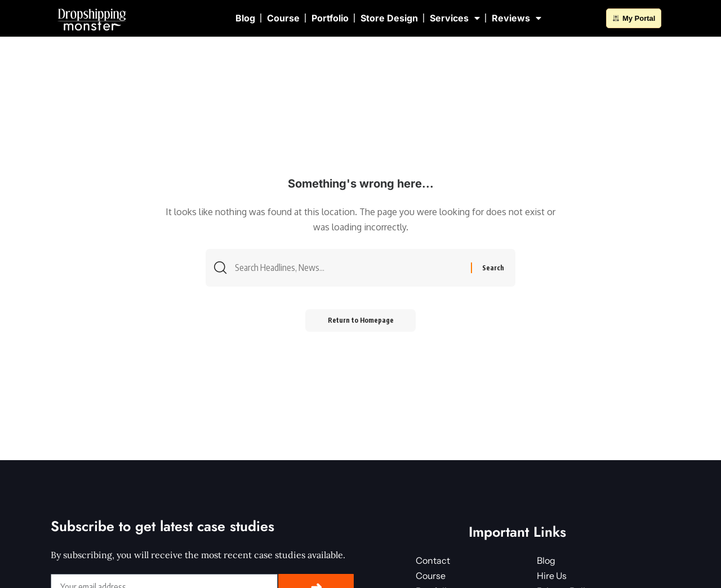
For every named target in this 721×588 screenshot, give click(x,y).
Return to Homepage (361, 320)
